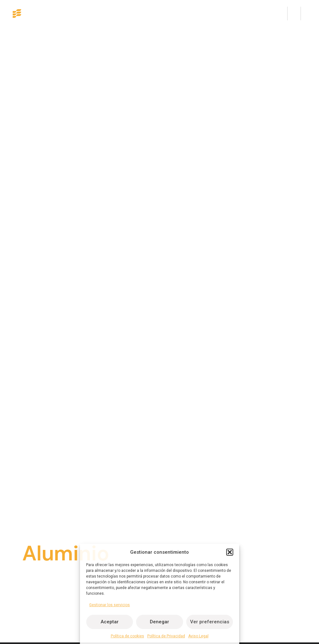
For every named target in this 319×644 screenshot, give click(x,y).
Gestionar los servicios (110, 605)
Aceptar (110, 622)
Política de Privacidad (166, 636)
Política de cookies (127, 636)
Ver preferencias (210, 622)
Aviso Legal (198, 636)
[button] (230, 552)
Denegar (159, 622)
